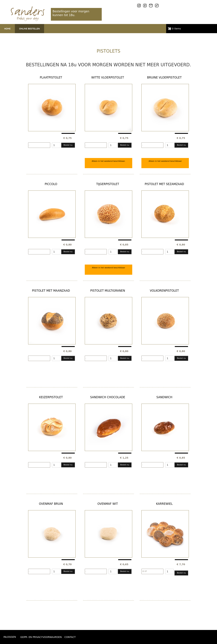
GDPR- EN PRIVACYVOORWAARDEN (41, 637)
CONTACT (70, 637)
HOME (7, 29)
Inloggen (10, 637)
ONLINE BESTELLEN (29, 29)
